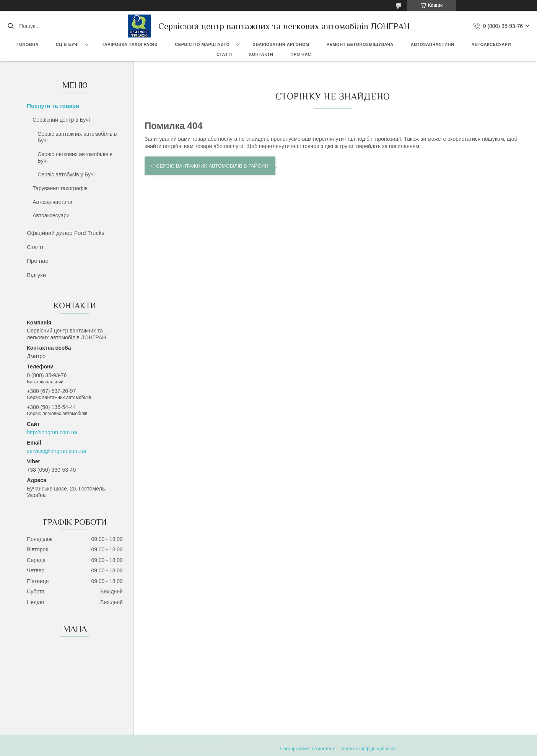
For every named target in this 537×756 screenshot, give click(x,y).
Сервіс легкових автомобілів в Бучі (75, 158)
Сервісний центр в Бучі (61, 120)
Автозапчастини (433, 44)
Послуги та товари (53, 106)
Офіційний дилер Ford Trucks (66, 233)
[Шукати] (11, 26)
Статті (224, 54)
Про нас (301, 54)
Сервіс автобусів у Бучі (66, 174)
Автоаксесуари (491, 44)
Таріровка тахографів (130, 44)
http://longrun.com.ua (52, 432)
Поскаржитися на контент (307, 749)
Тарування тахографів (60, 188)
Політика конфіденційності (367, 749)
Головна (28, 44)
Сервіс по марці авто (202, 44)
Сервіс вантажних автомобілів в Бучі (77, 137)
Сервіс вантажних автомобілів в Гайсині (213, 166)
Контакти (261, 54)
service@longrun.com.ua (56, 451)
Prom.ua (304, 742)
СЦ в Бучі (67, 44)
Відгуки (36, 275)
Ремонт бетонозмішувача (360, 44)
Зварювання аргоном (281, 44)
